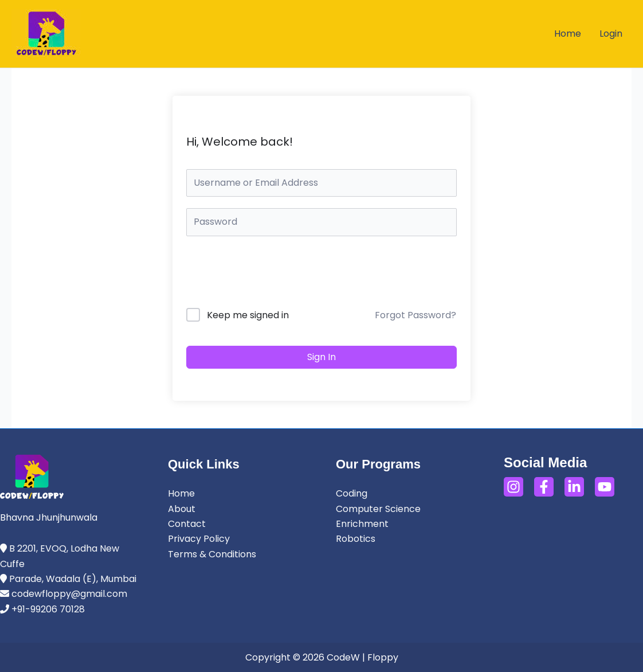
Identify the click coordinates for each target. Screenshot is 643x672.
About (182, 509)
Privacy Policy (199, 539)
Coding (352, 493)
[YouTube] (605, 487)
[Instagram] (513, 487)
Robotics (356, 539)
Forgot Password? (415, 315)
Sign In (321, 357)
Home (181, 493)
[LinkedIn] (574, 487)
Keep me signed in (248, 315)
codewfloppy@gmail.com (69, 594)
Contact (187, 524)
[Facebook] (544, 487)
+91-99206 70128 (47, 609)
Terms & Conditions (212, 554)
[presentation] (264, 274)
